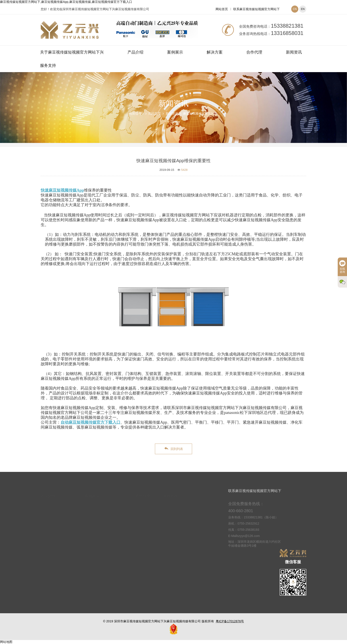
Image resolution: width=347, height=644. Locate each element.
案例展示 (175, 52)
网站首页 (222, 9)
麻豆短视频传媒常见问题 (200, 113)
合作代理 (254, 52)
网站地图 (6, 642)
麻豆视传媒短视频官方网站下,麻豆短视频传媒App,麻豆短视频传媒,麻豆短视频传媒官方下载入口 (66, 2)
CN (295, 9)
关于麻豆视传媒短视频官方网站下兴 (72, 52)
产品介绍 (135, 52)
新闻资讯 (294, 52)
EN (303, 9)
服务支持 (48, 65)
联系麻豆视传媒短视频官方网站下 (256, 9)
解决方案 (215, 52)
